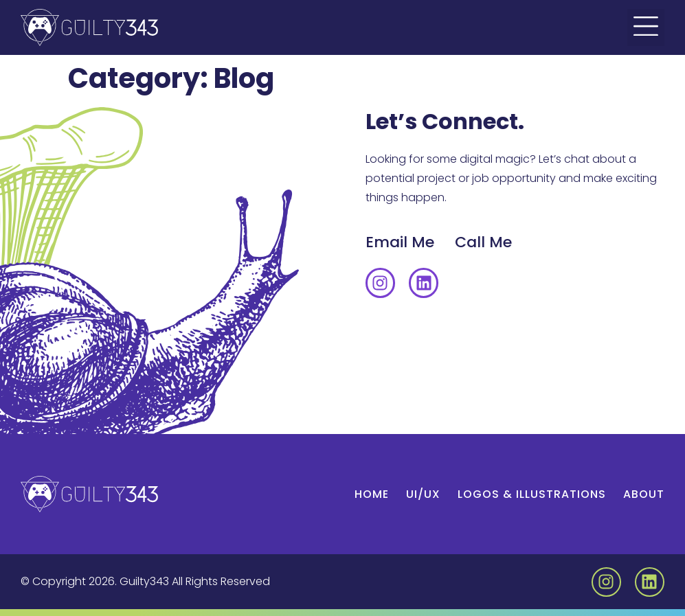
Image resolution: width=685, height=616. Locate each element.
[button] (646, 27)
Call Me (483, 242)
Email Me (400, 242)
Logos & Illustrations (532, 494)
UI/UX (423, 494)
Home (372, 494)
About (644, 494)
